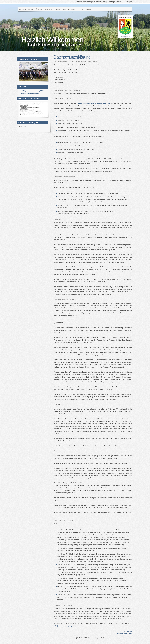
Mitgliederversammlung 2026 (33, 91)
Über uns (39, 9)
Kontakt (88, 9)
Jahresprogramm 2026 (31, 93)
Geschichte (48, 9)
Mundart (57, 9)
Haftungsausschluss (115, 2)
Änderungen (128, 2)
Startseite (79, 2)
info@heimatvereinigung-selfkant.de (67, 626)
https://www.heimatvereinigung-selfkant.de (94, 103)
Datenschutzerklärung (100, 2)
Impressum (87, 2)
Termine (31, 9)
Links (82, 9)
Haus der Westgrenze (70, 9)
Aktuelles (22, 9)
